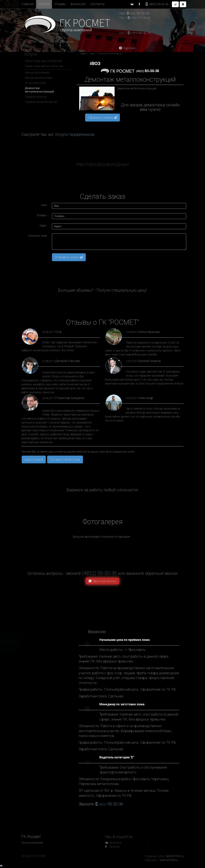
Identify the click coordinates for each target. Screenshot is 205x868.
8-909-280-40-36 (140, 33)
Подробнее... (128, 48)
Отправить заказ (69, 257)
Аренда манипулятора (39, 78)
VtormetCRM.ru (169, 860)
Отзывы (60, 4)
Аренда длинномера (37, 73)
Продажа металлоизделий (41, 102)
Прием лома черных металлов (43, 61)
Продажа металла (36, 97)
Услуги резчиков (35, 83)
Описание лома (37, 236)
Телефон (42, 215)
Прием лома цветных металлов (44, 66)
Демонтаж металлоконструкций (39, 90)
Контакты (97, 4)
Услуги (44, 4)
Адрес (43, 226)
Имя (44, 205)
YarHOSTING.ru (175, 856)
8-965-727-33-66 (140, 18)
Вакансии (78, 4)
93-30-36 (157, 4)
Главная (27, 4)
